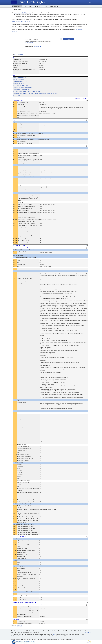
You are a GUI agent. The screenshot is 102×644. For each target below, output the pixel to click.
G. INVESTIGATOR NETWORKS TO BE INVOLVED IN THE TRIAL (27, 92)
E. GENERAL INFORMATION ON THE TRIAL (22, 88)
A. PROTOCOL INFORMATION (19, 78)
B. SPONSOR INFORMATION (19, 80)
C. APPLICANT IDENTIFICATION (20, 82)
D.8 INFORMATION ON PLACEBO (20, 86)
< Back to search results (17, 52)
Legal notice (88, 633)
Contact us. (19, 626)
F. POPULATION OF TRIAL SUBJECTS (21, 90)
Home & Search (17, 6)
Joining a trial (28, 6)
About (45, 6)
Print (15, 55)
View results (42, 73)
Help (90, 2)
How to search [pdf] (29, 43)
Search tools (37, 46)
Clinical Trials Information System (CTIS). (21, 21)
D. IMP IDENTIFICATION (18, 84)
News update (54, 6)
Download (21, 55)
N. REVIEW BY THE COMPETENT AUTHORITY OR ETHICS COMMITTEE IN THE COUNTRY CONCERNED (35, 94)
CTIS (54, 634)
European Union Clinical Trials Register (23, 13)
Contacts (38, 6)
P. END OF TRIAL (17, 96)
